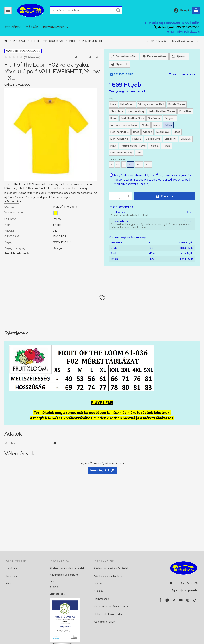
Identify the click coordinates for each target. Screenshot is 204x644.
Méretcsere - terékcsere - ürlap (112, 606)
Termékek (11, 576)
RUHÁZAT (19, 41)
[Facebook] (160, 600)
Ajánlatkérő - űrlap (104, 622)
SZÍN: (112, 99)
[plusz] (128, 196)
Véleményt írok (102, 470)
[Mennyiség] (121, 196)
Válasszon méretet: (120, 160)
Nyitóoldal (12, 568)
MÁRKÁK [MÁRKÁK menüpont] (32, 27)
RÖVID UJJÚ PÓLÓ (93, 41)
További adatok (17, 253)
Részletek (13, 201)
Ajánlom (179, 56)
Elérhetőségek (58, 594)
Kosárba (165, 196)
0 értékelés (33, 57)
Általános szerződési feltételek (67, 568)
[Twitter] (174, 600)
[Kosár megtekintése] (196, 10)
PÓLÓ (73, 41)
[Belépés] (182, 10)
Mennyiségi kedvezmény (127, 91)
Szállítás (54, 587)
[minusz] (113, 196)
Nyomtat (119, 64)
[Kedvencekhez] (154, 56)
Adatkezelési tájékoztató (64, 575)
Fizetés (54, 581)
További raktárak (182, 74)
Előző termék (157, 41)
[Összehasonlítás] (124, 56)
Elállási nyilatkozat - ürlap (108, 614)
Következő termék (185, 41)
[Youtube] (181, 600)
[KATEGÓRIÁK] (8, 10)
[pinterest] (90, 57)
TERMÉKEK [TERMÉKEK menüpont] (13, 27)
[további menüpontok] (68, 27)
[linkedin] (97, 57)
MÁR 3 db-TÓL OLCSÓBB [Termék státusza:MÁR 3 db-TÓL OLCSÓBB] (23, 51)
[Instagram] (188, 600)
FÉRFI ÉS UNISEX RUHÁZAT (47, 41)
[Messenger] (167, 600)
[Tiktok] (195, 600)
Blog (8, 584)
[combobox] (86, 10)
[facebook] (83, 57)
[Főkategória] (6, 41)
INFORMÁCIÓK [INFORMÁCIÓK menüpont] (53, 27)
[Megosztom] (76, 57)
